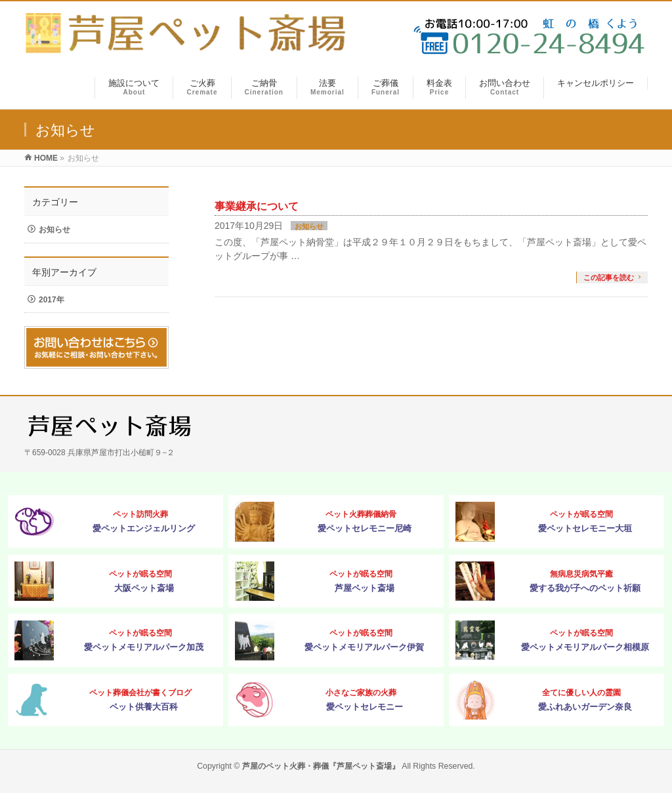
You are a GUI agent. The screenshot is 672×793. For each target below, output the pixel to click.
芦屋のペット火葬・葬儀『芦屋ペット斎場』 (321, 766)
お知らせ (309, 226)
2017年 (52, 300)
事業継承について (257, 206)
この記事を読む (609, 277)
